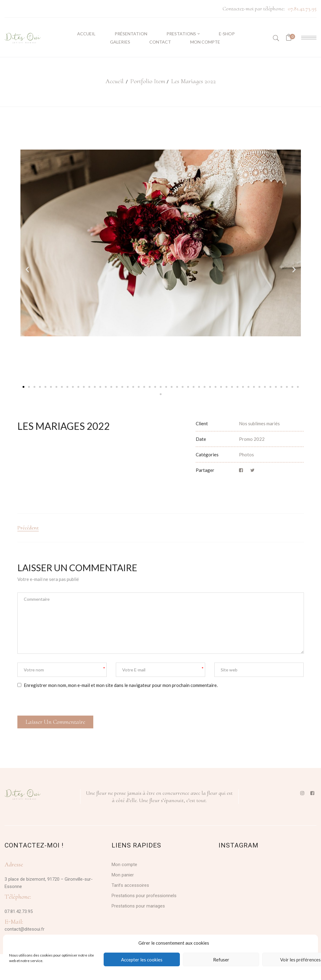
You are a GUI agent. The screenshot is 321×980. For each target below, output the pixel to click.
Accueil (114, 81)
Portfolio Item (148, 81)
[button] (27, 269)
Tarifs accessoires (130, 885)
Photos (246, 455)
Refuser (221, 960)
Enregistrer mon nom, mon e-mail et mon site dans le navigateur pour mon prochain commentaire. (121, 685)
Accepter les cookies (142, 960)
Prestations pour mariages (138, 906)
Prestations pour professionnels (144, 896)
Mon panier (123, 875)
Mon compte (124, 865)
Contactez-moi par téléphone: (254, 9)
